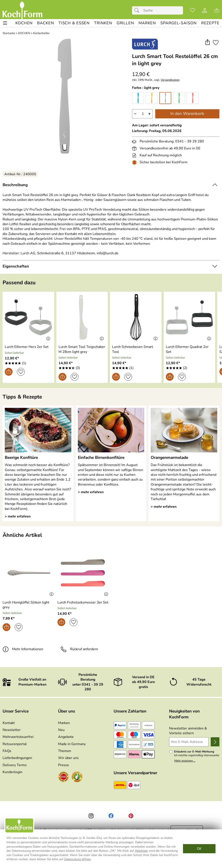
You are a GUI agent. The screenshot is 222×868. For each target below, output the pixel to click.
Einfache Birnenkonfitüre (101, 458)
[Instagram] (91, 816)
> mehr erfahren (18, 516)
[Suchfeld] (158, 10)
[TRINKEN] (103, 23)
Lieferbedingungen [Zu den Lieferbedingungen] (17, 758)
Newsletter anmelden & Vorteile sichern (188, 731)
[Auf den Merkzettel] (216, 42)
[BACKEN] (45, 23)
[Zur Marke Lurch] (145, 44)
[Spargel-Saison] (178, 23)
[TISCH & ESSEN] (74, 23)
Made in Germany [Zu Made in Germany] (72, 744)
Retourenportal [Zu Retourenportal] (15, 744)
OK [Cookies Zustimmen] (199, 849)
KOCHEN (24, 33)
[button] (207, 42)
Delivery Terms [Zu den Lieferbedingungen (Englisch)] (15, 765)
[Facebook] (111, 816)
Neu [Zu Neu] (61, 730)
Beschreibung (15, 185)
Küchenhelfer (41, 33)
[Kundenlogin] (205, 10)
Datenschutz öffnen (77, 859)
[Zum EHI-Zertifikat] (135, 162)
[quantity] (142, 114)
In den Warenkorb (187, 114)
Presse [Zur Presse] (64, 765)
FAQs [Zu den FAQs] (7, 751)
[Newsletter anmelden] (215, 742)
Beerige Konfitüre (21, 458)
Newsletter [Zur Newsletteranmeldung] (12, 730)
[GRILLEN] (125, 23)
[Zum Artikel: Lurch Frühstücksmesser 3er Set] (83, 602)
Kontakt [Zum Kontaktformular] (9, 723)
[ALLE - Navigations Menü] (5, 23)
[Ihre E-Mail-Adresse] (189, 742)
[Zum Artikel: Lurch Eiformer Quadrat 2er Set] (189, 349)
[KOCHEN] (24, 23)
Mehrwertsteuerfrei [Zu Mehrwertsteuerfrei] (18, 737)
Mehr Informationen (23, 649)
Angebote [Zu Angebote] (66, 737)
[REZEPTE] (210, 23)
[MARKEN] (147, 23)
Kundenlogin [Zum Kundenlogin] (12, 772)
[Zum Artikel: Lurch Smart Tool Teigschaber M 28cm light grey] (82, 349)
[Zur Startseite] (22, 10)
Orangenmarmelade (169, 458)
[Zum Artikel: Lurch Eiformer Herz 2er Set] (27, 347)
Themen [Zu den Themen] (65, 751)
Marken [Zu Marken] (64, 723)
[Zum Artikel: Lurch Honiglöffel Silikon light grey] (29, 605)
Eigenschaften (16, 266)
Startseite (9, 33)
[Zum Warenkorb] (217, 10)
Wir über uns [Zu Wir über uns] (68, 758)
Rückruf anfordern (79, 649)
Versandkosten (170, 80)
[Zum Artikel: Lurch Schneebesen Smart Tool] (136, 349)
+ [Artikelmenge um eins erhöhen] (149, 114)
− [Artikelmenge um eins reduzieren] (135, 114)
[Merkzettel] (193, 10)
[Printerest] (131, 816)
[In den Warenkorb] (9, 372)
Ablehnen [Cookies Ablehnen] (141, 851)
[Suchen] (138, 10)
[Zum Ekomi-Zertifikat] (77, 777)
